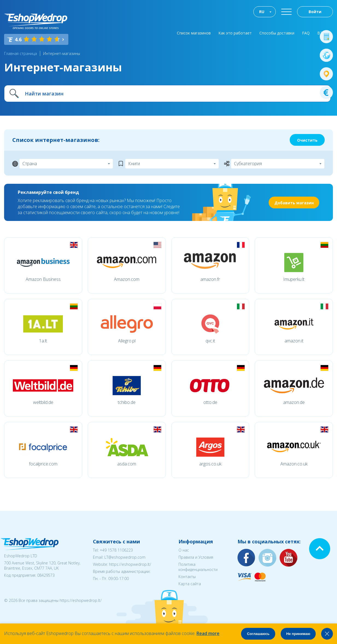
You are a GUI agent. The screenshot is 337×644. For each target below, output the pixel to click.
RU (262, 12)
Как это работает (235, 33)
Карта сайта (190, 584)
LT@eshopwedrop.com (125, 557)
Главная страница (20, 53)
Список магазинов (194, 33)
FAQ (306, 33)
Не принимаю (298, 634)
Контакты (187, 577)
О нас (184, 550)
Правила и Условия (196, 557)
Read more (208, 633)
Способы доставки (277, 33)
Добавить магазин (294, 203)
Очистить (307, 140)
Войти (315, 12)
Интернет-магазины (62, 53)
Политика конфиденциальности (198, 567)
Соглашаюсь (258, 634)
